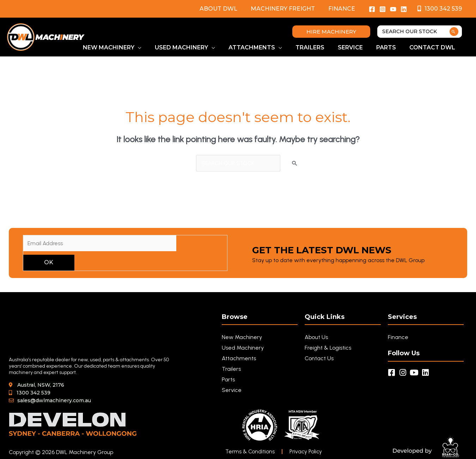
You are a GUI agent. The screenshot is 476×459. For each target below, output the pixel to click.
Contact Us (319, 359)
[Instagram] (383, 9)
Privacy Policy (308, 452)
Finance (343, 9)
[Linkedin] (404, 9)
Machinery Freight (286, 9)
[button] (331, 32)
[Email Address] (100, 244)
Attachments (239, 359)
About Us (316, 337)
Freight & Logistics (328, 348)
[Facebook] (372, 9)
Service (232, 390)
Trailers (231, 369)
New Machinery (242, 337)
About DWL (224, 9)
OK (49, 263)
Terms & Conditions (251, 452)
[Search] (454, 32)
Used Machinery (243, 348)
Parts (228, 380)
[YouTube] (393, 9)
